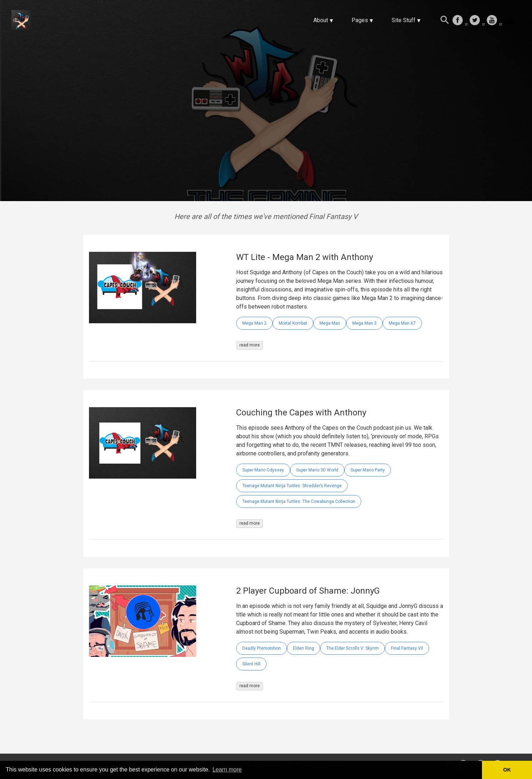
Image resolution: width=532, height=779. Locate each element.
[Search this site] (445, 21)
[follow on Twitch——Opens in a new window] (511, 21)
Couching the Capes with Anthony (301, 413)
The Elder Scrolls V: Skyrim (352, 648)
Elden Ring (304, 648)
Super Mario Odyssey (263, 470)
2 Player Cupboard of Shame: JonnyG (308, 591)
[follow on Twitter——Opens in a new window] (477, 21)
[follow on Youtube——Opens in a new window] (494, 21)
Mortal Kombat (293, 323)
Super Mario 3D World (317, 470)
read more (250, 345)
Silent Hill (251, 664)
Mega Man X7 (402, 323)
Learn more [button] (227, 770)
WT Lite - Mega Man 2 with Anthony (305, 257)
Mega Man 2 (254, 323)
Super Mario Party (368, 470)
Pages (360, 20)
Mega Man (330, 323)
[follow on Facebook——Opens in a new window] (460, 21)
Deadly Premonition (262, 648)
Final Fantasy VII (407, 648)
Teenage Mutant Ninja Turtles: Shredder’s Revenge (292, 486)
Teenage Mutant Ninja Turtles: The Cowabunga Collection (299, 501)
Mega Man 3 (364, 323)
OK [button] (507, 770)
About (321, 20)
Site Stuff (404, 20)
